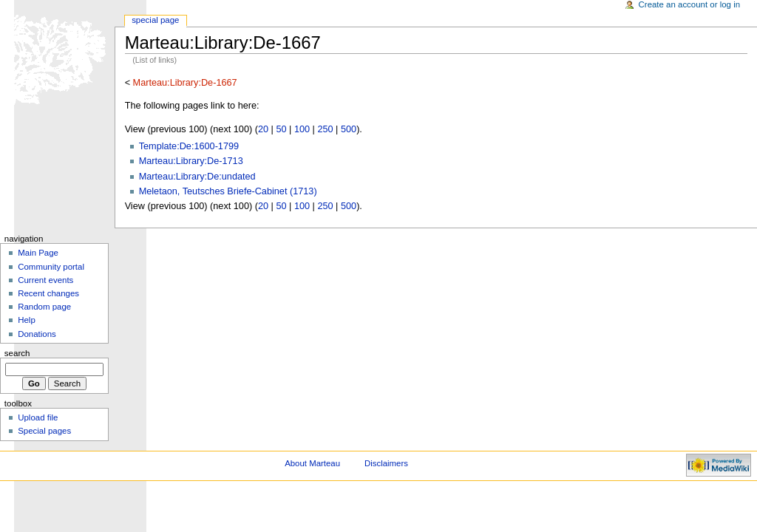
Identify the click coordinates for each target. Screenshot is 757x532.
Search (17, 353)
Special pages (44, 431)
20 (263, 129)
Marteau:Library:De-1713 (191, 161)
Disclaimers (386, 463)
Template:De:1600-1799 (189, 146)
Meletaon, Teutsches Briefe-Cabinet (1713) (228, 191)
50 (281, 129)
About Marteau (312, 463)
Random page (44, 307)
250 (325, 129)
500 (349, 129)
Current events (45, 280)
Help (27, 320)
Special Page (155, 20)
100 (302, 129)
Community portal (51, 267)
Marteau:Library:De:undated (197, 177)
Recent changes (48, 293)
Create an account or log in (690, 4)
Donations (37, 334)
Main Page (38, 253)
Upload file (38, 417)
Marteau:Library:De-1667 (185, 83)
